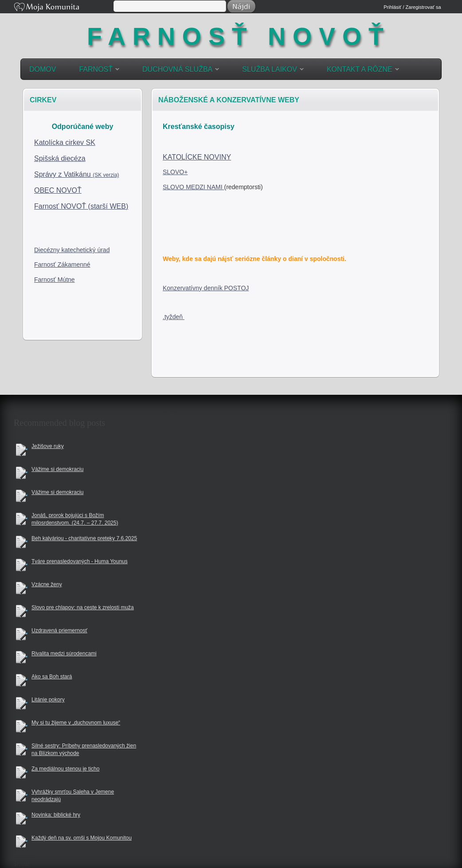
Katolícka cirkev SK (65, 142)
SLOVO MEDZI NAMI (193, 187)
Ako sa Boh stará (52, 677)
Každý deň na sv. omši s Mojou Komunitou (82, 838)
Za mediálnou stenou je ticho (65, 769)
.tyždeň (174, 317)
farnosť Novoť (239, 33)
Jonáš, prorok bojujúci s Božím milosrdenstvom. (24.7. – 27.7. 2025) (75, 519)
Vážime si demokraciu (57, 469)
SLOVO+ (175, 172)
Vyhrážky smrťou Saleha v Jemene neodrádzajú (73, 796)
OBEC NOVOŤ (58, 190)
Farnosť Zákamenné (62, 265)
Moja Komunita (63, 8)
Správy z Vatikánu (77, 174)
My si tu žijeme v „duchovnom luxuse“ (76, 723)
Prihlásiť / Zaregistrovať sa (412, 7)
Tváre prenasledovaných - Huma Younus (80, 561)
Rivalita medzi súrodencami (64, 654)
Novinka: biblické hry (56, 815)
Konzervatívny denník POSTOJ (206, 288)
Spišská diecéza (60, 158)
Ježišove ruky (48, 446)
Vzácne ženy (47, 584)
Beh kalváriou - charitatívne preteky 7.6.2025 (84, 538)
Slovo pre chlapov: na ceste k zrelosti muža (83, 607)
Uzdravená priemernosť (59, 631)
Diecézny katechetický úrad (72, 250)
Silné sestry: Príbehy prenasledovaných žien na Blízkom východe (84, 749)
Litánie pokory (48, 700)
